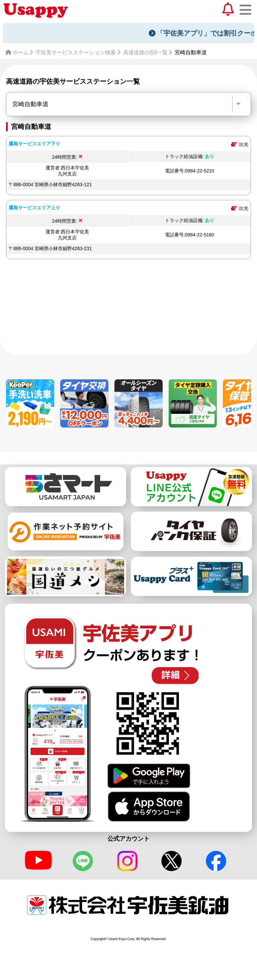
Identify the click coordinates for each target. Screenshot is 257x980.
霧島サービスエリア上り (34, 208)
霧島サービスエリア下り (34, 144)
